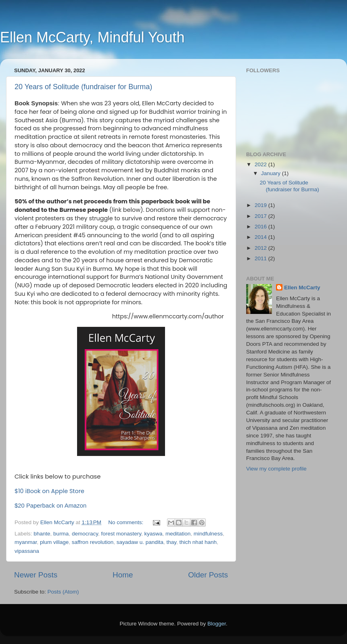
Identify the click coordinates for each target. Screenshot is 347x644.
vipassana (27, 551)
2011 (261, 258)
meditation (178, 534)
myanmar (26, 542)
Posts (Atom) (63, 592)
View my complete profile (276, 469)
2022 (261, 164)
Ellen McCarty (302, 287)
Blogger (217, 624)
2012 (261, 248)
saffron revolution (93, 542)
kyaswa (154, 534)
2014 (261, 237)
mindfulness (208, 534)
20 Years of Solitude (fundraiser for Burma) (83, 87)
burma (61, 534)
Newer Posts (36, 575)
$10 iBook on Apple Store (49, 491)
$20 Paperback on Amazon (50, 506)
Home (123, 575)
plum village (54, 542)
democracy (85, 534)
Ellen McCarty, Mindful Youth (92, 37)
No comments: (126, 522)
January (272, 173)
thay (172, 542)
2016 (261, 227)
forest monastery (121, 534)
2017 (261, 216)
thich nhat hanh (198, 542)
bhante (42, 534)
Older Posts (208, 575)
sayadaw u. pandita (140, 542)
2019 (261, 205)
